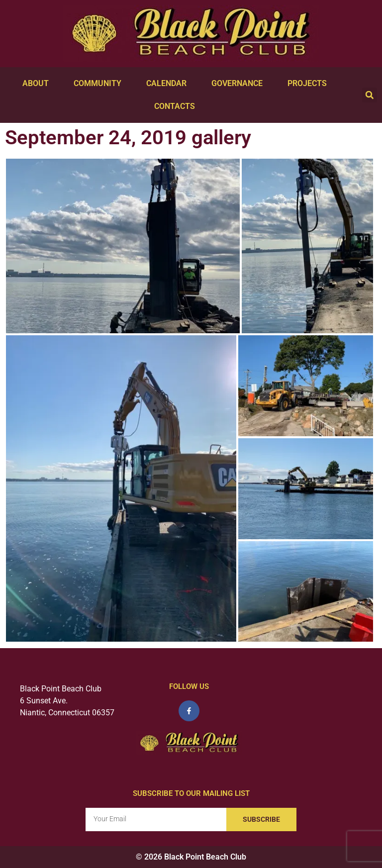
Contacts (177, 106)
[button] (370, 95)
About (38, 84)
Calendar (169, 84)
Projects (310, 84)
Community (100, 84)
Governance (239, 84)
